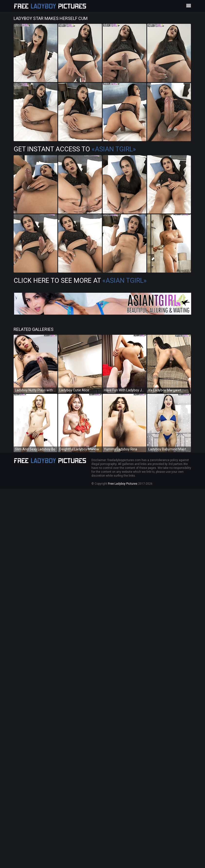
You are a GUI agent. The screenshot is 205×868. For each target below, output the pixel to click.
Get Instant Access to (75, 149)
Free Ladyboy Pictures (123, 484)
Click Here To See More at (80, 281)
